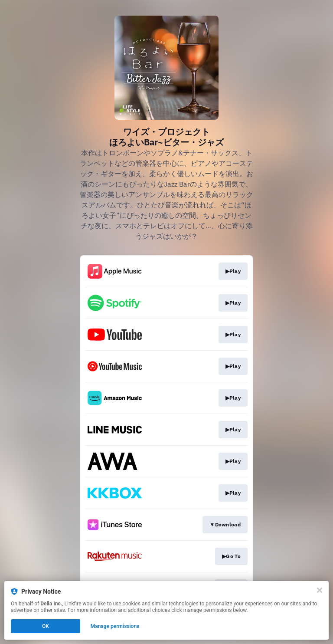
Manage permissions (115, 626)
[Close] (320, 590)
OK (46, 626)
